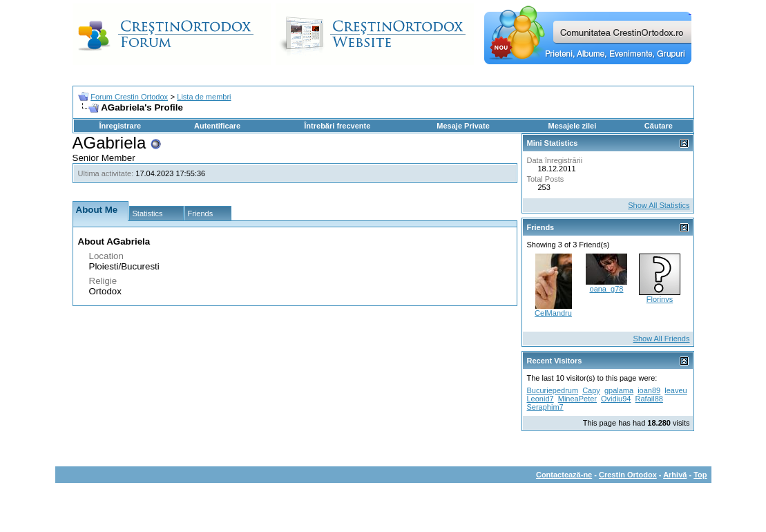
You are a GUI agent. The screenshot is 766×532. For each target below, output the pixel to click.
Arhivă (675, 475)
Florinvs (660, 299)
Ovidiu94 (616, 399)
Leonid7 (540, 399)
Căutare (659, 126)
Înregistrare (121, 126)
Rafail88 (649, 399)
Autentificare (217, 126)
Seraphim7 (545, 407)
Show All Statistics (659, 205)
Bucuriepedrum (553, 390)
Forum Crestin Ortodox (129, 97)
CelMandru (553, 313)
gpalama (619, 390)
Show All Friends (662, 339)
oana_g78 (607, 289)
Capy (591, 390)
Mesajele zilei (573, 126)
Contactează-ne (564, 475)
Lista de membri (204, 97)
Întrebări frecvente (337, 126)
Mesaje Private (463, 126)
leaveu (676, 390)
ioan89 (649, 390)
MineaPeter (577, 399)
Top (700, 475)
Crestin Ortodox (628, 475)
